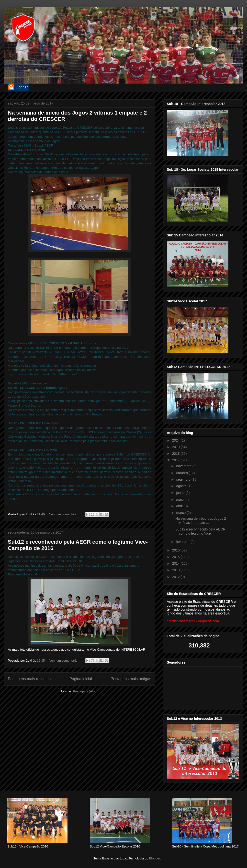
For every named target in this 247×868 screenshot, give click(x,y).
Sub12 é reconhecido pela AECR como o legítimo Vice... (200, 531)
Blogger (155, 858)
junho (181, 493)
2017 (176, 460)
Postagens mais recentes (29, 679)
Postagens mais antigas (131, 679)
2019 (176, 447)
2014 (176, 563)
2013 (176, 570)
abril (180, 506)
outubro (182, 473)
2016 (176, 550)
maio (180, 499)
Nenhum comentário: (64, 514)
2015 (176, 557)
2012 (176, 577)
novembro (184, 466)
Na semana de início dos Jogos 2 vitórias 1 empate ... (201, 521)
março (181, 513)
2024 (176, 440)
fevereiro (183, 542)
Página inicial (81, 679)
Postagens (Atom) (86, 691)
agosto (182, 486)
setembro (184, 479)
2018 (176, 454)
